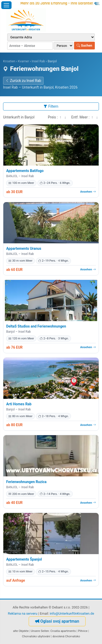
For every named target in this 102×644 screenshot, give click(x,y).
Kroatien (9, 61)
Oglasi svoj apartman (57, 621)
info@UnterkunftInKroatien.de (72, 613)
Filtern (51, 106)
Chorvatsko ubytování (36, 636)
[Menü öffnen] (6, 5)
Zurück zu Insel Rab (23, 81)
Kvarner (23, 61)
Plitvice (83, 631)
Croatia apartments (63, 631)
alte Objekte (21, 631)
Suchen (84, 45)
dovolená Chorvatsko (66, 636)
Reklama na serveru (23, 613)
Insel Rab (38, 61)
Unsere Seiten (40, 631)
